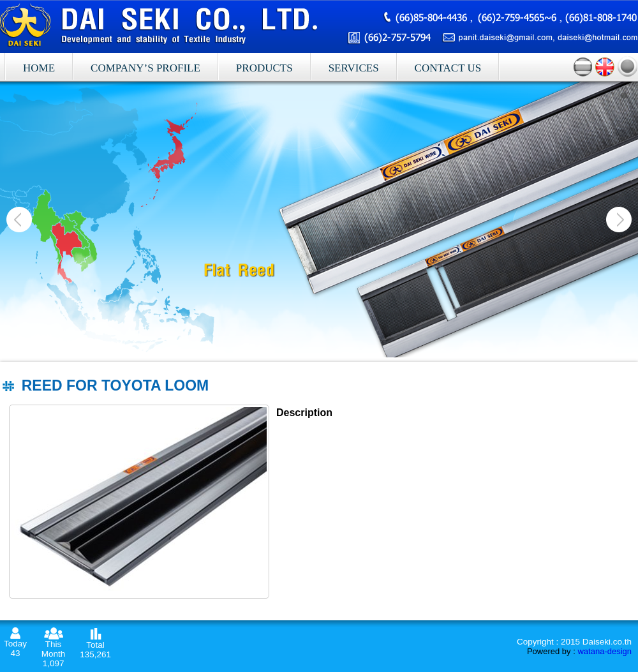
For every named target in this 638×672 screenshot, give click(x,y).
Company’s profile (145, 68)
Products (264, 68)
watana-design (605, 651)
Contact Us (448, 68)
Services (354, 68)
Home (39, 68)
